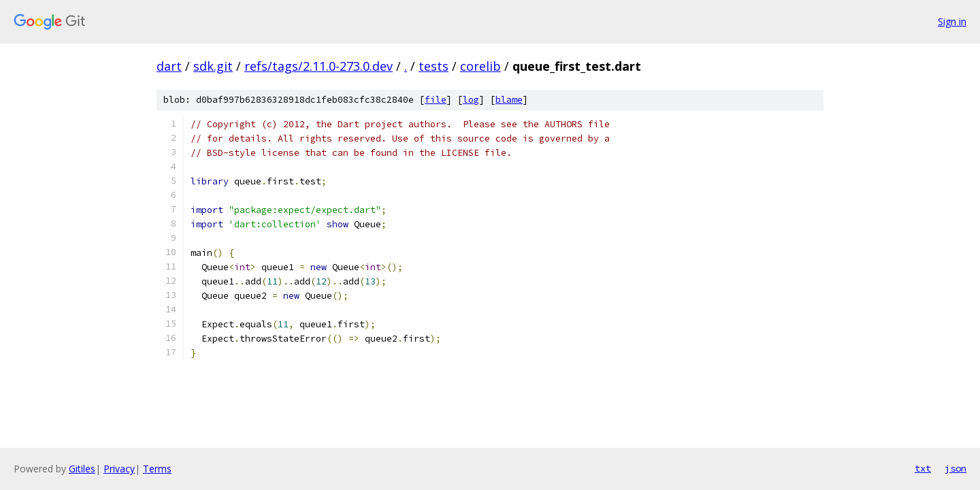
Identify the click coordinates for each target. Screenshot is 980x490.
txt (923, 468)
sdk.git (213, 66)
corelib (480, 66)
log (471, 100)
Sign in (952, 21)
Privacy (119, 469)
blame (509, 100)
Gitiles (82, 469)
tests (434, 66)
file (436, 100)
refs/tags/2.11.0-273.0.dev (318, 66)
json (955, 468)
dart (169, 66)
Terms (157, 469)
